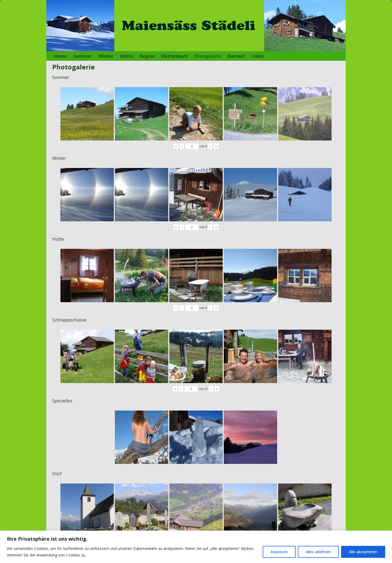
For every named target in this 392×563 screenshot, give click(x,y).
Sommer (83, 56)
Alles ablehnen (318, 552)
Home (60, 56)
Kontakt (237, 56)
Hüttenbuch (174, 56)
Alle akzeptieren (363, 552)
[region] (196, 547)
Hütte (127, 56)
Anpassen (279, 552)
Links (258, 56)
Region (147, 56)
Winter (106, 56)
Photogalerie (208, 56)
